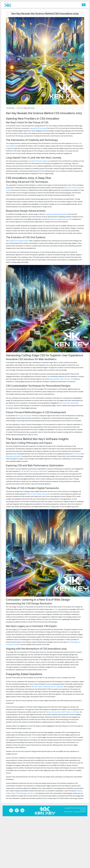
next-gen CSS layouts (25, 416)
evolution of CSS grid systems (19, 241)
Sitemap (84, 814)
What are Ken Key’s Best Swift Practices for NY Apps (62, 712)
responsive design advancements (57, 214)
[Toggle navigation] (84, 5)
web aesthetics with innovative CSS (62, 379)
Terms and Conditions (79, 812)
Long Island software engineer (38, 161)
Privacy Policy (68, 812)
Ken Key (55, 609)
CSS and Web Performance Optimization (34, 471)
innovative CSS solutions (29, 737)
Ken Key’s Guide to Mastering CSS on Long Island (47, 687)
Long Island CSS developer (38, 128)
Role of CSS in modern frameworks (39, 494)
